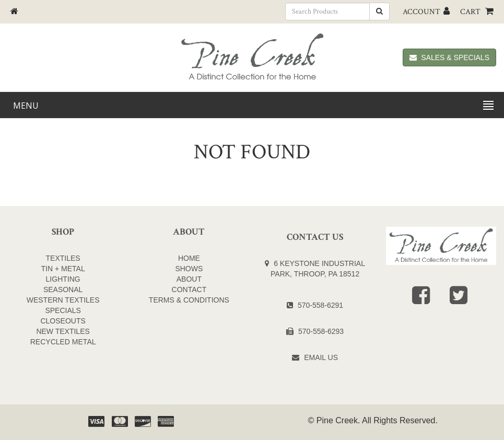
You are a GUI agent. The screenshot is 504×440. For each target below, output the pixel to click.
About (189, 279)
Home (189, 258)
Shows (189, 269)
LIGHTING (63, 279)
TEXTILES (63, 258)
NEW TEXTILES (63, 331)
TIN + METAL (63, 269)
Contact (189, 290)
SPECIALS (63, 310)
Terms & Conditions (189, 300)
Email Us (321, 357)
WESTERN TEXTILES (63, 300)
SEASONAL (63, 290)
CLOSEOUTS (63, 321)
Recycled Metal (63, 342)
